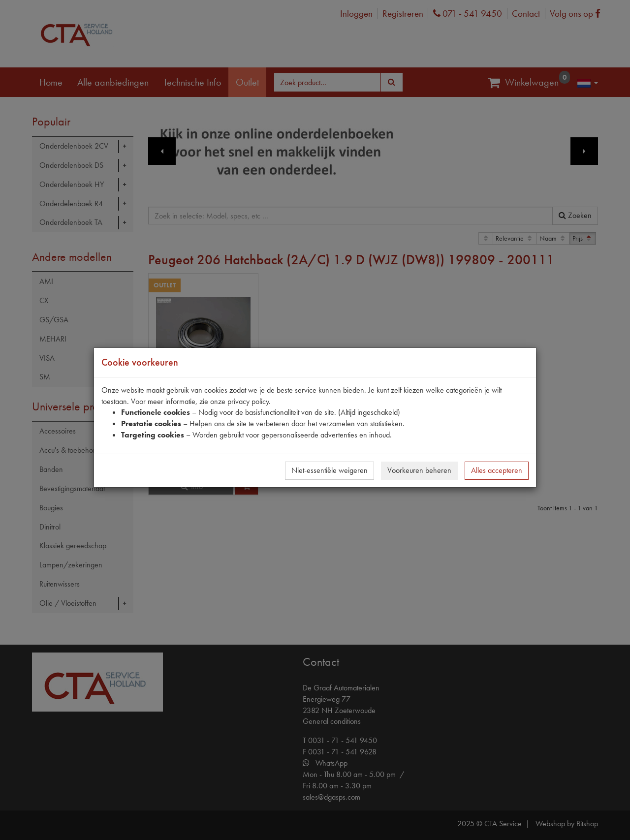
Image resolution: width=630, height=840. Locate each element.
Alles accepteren (497, 470)
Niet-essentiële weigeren (330, 470)
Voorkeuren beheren (419, 470)
